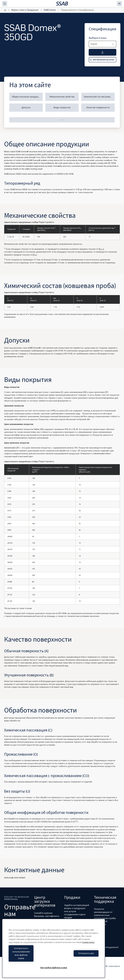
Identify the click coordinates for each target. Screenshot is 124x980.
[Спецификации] (102, 52)
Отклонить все (77, 957)
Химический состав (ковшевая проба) (99, 97)
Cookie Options (113, 966)
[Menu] (119, 4)
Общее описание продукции (27, 97)
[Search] (5, 4)
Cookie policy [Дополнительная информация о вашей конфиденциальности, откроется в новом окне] (88, 949)
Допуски (26, 108)
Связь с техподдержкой (106, 947)
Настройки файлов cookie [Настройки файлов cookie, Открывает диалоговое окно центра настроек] (54, 968)
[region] (54, 952)
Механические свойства (62, 97)
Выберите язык (98, 38)
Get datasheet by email (102, 60)
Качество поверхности (98, 108)
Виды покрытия (62, 108)
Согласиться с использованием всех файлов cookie (31, 957)
